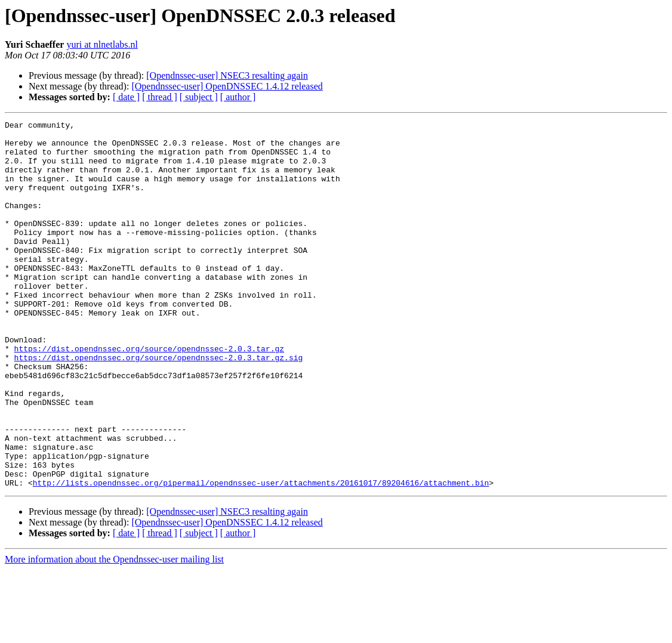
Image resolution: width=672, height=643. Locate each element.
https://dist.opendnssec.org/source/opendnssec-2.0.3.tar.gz (149, 395)
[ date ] (126, 97)
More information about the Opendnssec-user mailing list (114, 633)
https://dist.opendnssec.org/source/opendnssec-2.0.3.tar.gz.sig (159, 406)
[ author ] (238, 97)
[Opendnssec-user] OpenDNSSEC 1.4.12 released (227, 86)
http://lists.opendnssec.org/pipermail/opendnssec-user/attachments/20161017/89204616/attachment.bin (261, 556)
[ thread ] (160, 97)
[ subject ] (199, 97)
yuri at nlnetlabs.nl (102, 44)
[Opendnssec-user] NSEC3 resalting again (227, 75)
